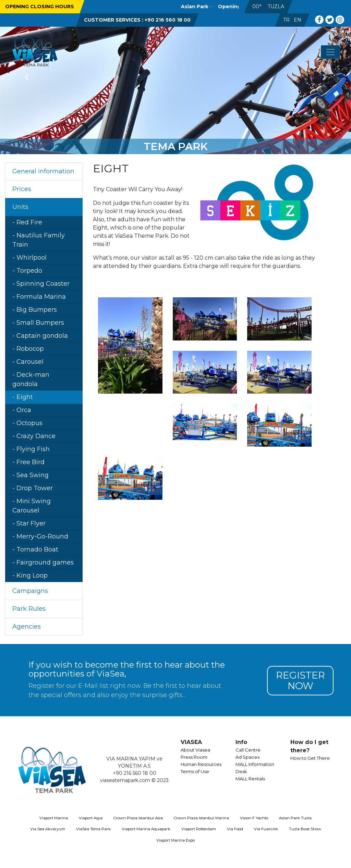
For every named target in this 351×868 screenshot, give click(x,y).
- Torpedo (27, 271)
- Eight (23, 397)
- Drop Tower (33, 488)
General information (43, 171)
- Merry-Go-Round (40, 536)
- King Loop (30, 575)
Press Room (194, 757)
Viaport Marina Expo (175, 840)
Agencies (27, 627)
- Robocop (28, 349)
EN (298, 20)
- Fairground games (43, 562)
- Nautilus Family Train (39, 240)
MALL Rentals (250, 779)
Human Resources (201, 764)
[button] (26, 77)
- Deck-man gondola (31, 379)
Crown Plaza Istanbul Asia (138, 818)
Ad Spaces (247, 757)
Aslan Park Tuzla (295, 818)
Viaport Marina (54, 818)
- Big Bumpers (35, 310)
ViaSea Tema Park (93, 829)
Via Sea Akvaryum (48, 829)
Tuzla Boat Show (305, 829)
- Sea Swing (31, 475)
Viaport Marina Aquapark (146, 829)
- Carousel (28, 362)
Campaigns (30, 591)
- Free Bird (28, 462)
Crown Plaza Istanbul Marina (201, 818)
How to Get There (310, 758)
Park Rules (29, 609)
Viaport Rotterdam (199, 829)
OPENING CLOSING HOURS (40, 7)
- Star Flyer (29, 523)
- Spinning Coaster (41, 284)
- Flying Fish (31, 449)
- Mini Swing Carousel (32, 506)
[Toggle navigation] (330, 52)
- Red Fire (27, 222)
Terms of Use (195, 771)
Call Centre (248, 750)
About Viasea (195, 750)
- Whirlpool (29, 258)
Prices (22, 189)
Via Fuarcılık (266, 829)
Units (20, 207)
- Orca (22, 410)
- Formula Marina (39, 297)
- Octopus (27, 423)
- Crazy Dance (34, 436)
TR (286, 20)
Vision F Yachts (254, 818)
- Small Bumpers (38, 323)
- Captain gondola (40, 336)
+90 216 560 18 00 (168, 20)
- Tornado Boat (35, 549)
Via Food (235, 829)
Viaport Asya (91, 818)
